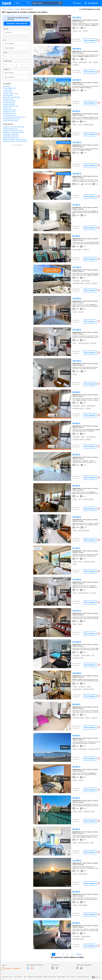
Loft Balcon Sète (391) (9, 110)
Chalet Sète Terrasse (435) (11, 106)
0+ (6, 56)
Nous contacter (71, 977)
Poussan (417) (7, 108)
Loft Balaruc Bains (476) (10, 129)
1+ (12, 56)
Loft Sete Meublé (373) (10, 115)
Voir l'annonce (90, 40)
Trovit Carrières (18, 977)
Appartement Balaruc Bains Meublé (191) (15, 139)
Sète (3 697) (6, 86)
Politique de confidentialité (35, 977)
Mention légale (61, 977)
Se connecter (93, 3)
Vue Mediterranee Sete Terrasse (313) (14, 117)
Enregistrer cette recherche (17, 23)
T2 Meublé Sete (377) (9, 112)
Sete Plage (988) (8, 95)
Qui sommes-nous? (7, 977)
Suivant (79, 954)
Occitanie (10, 9)
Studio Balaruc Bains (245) (11, 134)
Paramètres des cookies (83, 977)
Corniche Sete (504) (9, 104)
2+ (17, 56)
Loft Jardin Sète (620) (9, 101)
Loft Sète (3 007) (8, 92)
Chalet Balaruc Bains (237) (11, 136)
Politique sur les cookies (49, 977)
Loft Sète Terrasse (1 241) (10, 94)
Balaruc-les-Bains (27, 9)
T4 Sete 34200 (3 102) (9, 88)
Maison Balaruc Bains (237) (11, 138)
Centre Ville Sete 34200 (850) (12, 97)
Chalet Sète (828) (8, 99)
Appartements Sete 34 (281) (11, 119)
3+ (22, 56)
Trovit (4, 9)
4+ (28, 56)
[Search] (60, 3)
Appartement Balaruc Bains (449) (13, 130)
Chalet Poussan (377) (9, 113)
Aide (25, 977)
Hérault (17, 9)
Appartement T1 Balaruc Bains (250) (13, 132)
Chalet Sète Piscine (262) (10, 121)
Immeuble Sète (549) (9, 103)
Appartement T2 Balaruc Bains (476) (13, 127)
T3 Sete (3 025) (7, 90)
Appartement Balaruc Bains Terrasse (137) (15, 141)
